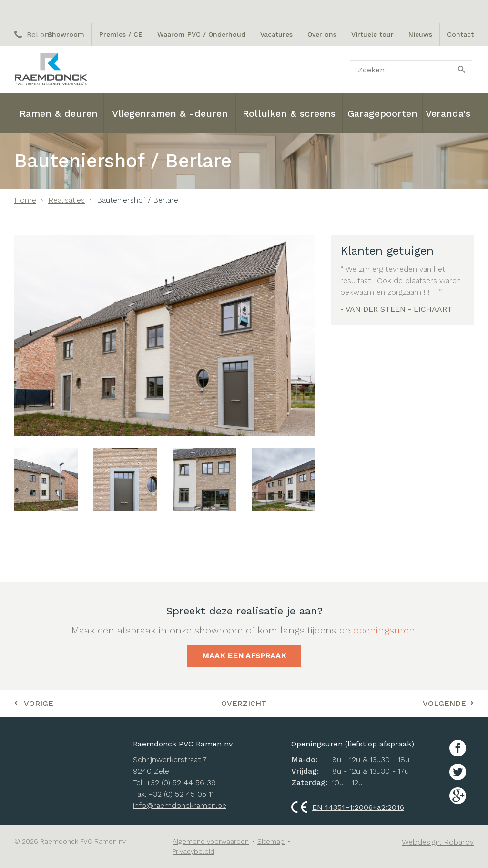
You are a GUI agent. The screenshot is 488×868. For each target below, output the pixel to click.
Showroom (66, 34)
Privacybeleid (193, 851)
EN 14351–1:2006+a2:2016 (348, 807)
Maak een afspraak (244, 656)
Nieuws (420, 34)
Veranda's (448, 113)
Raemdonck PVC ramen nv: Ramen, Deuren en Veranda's (51, 70)
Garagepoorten (382, 113)
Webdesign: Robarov (438, 842)
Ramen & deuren (59, 113)
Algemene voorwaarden (211, 841)
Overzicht (244, 703)
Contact (460, 34)
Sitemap (271, 841)
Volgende (448, 702)
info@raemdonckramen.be (180, 805)
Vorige (34, 702)
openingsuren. (385, 630)
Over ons (322, 34)
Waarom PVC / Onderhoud (201, 34)
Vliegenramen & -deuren (170, 113)
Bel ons (34, 35)
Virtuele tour (372, 34)
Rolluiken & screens (289, 113)
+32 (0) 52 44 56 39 (181, 782)
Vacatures (276, 34)
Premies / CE (121, 34)
